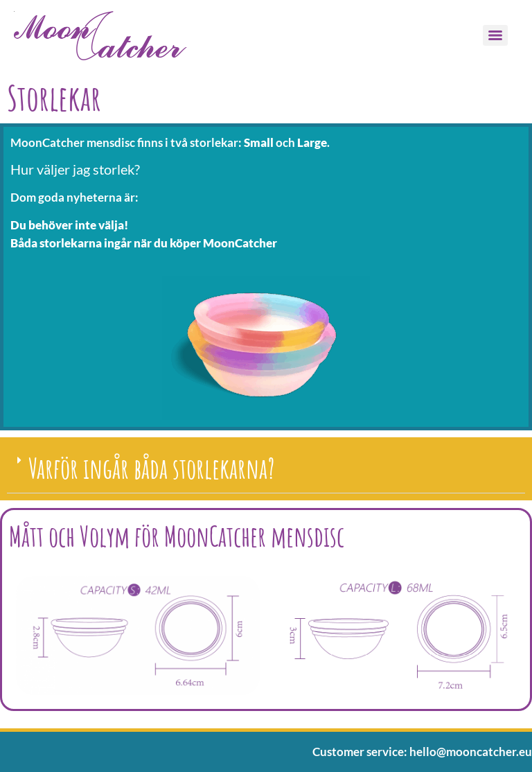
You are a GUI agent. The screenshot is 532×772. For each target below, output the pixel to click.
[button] (266, 469)
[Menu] (495, 35)
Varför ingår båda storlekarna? (152, 468)
